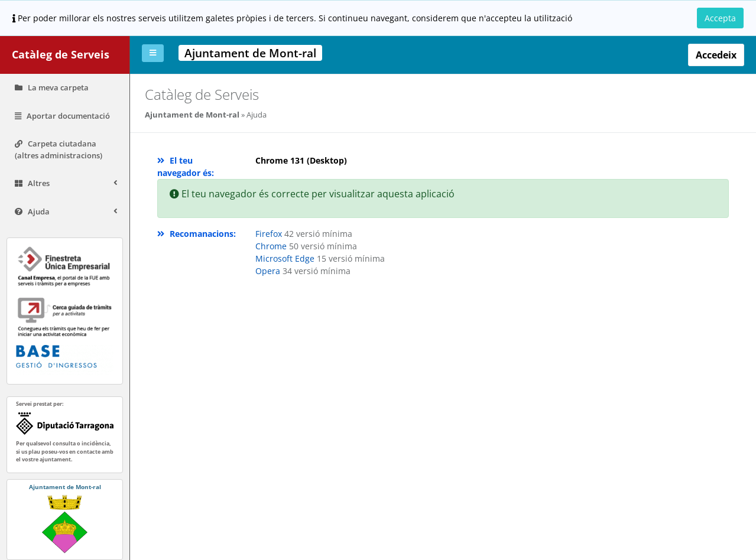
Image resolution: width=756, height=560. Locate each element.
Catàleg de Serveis (61, 54)
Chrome (272, 246)
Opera (269, 271)
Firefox (269, 234)
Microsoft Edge (286, 258)
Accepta (720, 18)
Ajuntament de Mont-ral (192, 115)
